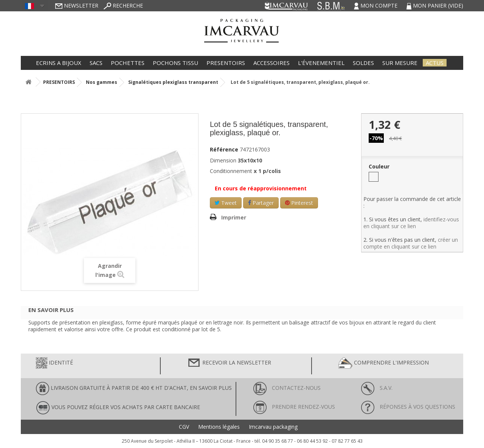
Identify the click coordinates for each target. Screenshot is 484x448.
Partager (261, 203)
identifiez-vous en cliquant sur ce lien (411, 223)
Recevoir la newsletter (229, 363)
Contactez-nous (287, 388)
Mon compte (376, 5)
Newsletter (77, 5)
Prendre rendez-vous (294, 407)
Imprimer (234, 217)
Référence (224, 150)
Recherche (123, 5)
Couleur (380, 167)
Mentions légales (219, 427)
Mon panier (435, 5)
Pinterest (299, 203)
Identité (54, 363)
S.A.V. (377, 388)
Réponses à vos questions (408, 407)
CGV (184, 427)
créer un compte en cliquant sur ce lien (411, 243)
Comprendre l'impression (384, 363)
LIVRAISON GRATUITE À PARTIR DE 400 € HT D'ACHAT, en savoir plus (134, 389)
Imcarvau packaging (273, 427)
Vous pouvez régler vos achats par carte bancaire (118, 408)
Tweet (226, 203)
